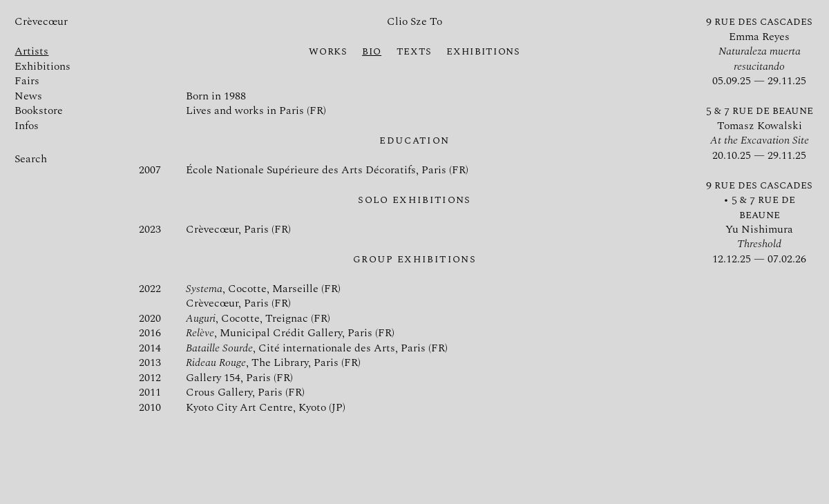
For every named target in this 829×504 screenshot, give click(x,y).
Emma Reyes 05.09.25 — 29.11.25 (759, 51)
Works (328, 51)
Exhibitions (50, 67)
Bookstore (47, 111)
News (36, 96)
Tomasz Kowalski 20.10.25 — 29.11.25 (760, 133)
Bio (372, 51)
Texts (414, 51)
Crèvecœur (41, 21)
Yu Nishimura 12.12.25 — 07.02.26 (759, 222)
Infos (35, 126)
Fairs (35, 81)
